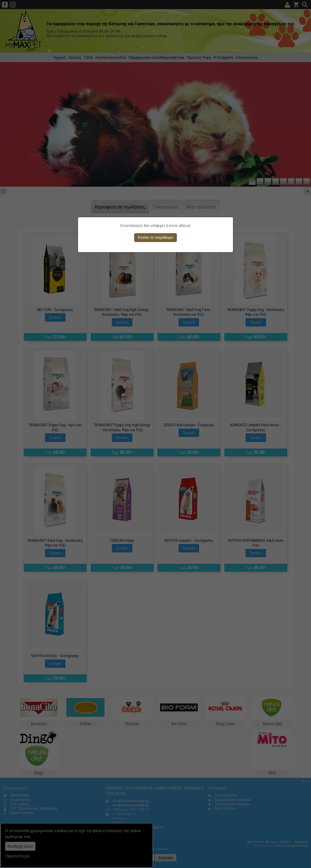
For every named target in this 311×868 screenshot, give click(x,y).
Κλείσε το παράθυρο (155, 237)
